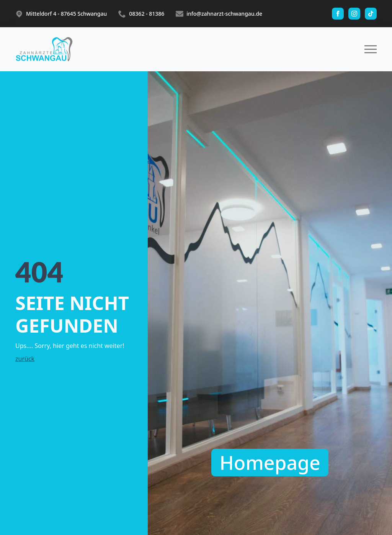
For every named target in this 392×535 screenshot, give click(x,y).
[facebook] (338, 14)
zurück (25, 359)
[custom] (371, 14)
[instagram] (354, 14)
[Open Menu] (371, 49)
